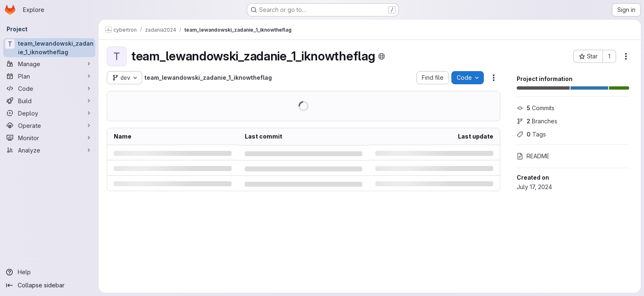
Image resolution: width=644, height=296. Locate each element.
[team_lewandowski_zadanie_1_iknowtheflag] (49, 48)
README (533, 156)
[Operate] (49, 125)
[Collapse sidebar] (49, 285)
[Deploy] (49, 113)
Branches (537, 121)
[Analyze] (49, 150)
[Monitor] (49, 138)
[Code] (49, 88)
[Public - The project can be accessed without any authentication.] (382, 56)
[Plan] (49, 76)
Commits (536, 108)
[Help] (49, 272)
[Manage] (49, 64)
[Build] (49, 101)
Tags (531, 134)
